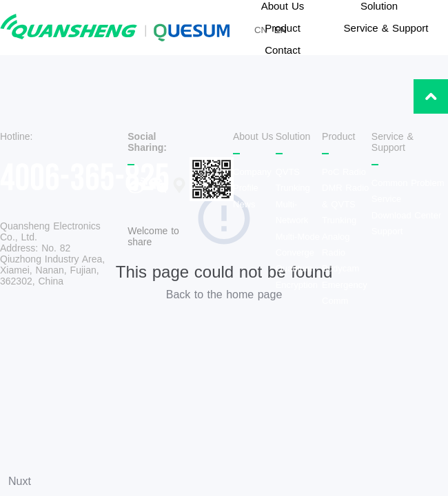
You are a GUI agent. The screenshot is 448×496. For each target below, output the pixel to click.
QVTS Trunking (293, 180)
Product (283, 28)
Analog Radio (336, 245)
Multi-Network (292, 212)
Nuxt (20, 481)
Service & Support (386, 28)
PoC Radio (344, 172)
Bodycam (340, 268)
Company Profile (252, 180)
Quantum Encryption (297, 276)
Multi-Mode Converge (298, 245)
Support (387, 231)
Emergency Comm (345, 293)
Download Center (406, 215)
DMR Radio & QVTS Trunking (345, 204)
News (244, 204)
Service (386, 199)
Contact (283, 50)
